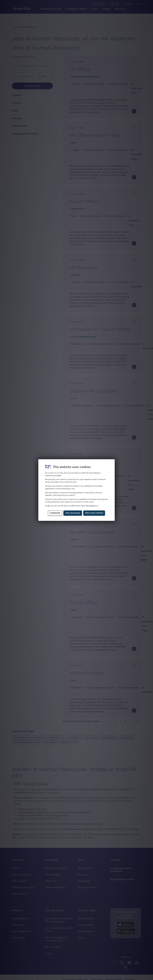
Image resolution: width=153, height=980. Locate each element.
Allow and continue (94, 513)
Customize (55, 513)
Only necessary (73, 513)
